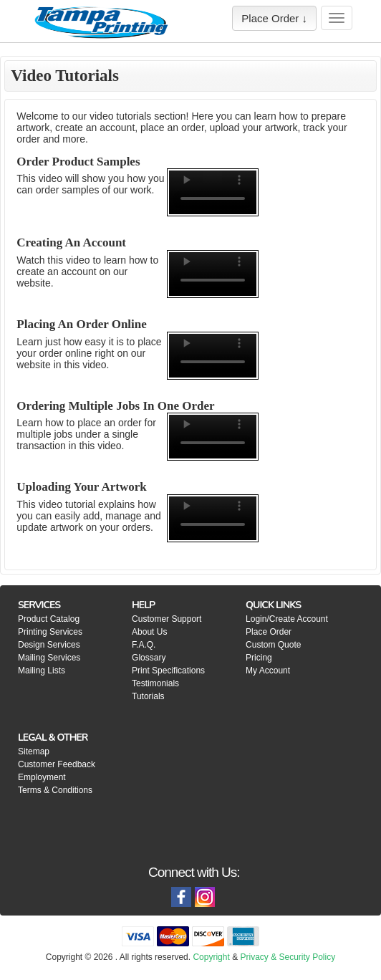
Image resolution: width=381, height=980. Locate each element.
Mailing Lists (42, 671)
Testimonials (155, 683)
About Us (149, 632)
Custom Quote (273, 645)
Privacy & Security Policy (288, 957)
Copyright (211, 957)
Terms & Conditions (55, 790)
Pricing (259, 658)
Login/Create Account (287, 619)
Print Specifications (168, 671)
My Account (268, 671)
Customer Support (167, 619)
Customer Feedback (57, 764)
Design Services (49, 645)
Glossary (149, 658)
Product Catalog (49, 619)
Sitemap (34, 751)
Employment (42, 777)
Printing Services (50, 632)
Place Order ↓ (274, 18)
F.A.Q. (144, 645)
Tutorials (148, 696)
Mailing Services (49, 658)
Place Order (269, 632)
